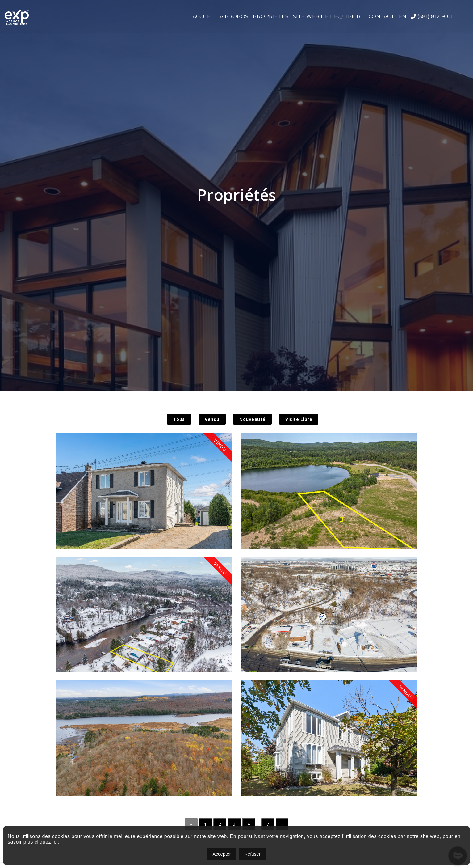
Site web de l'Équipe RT (329, 17)
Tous (179, 419)
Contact (382, 17)
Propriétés (271, 17)
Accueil (204, 17)
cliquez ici (46, 842)
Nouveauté (252, 419)
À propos (234, 17)
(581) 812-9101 (432, 17)
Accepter (222, 854)
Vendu (212, 419)
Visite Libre (299, 419)
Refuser (252, 854)
